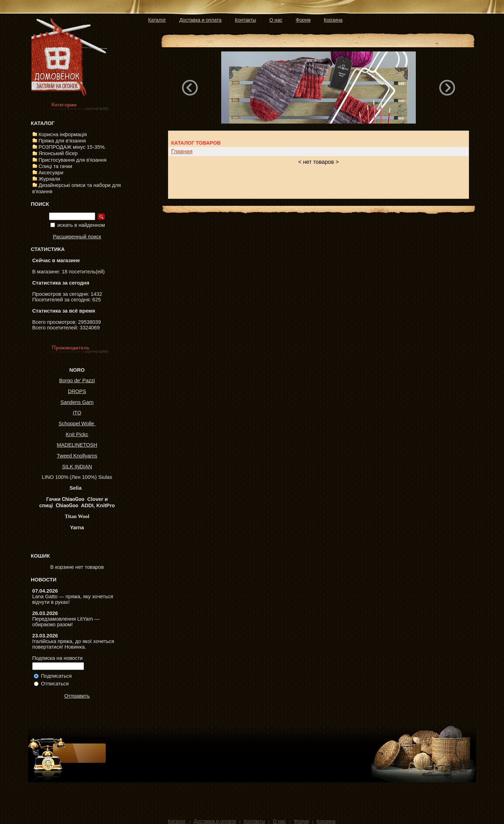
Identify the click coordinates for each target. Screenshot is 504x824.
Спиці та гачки (55, 166)
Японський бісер (58, 153)
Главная (182, 151)
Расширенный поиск (77, 237)
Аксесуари (51, 173)
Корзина (333, 20)
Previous (190, 88)
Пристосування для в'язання (72, 160)
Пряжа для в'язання (62, 141)
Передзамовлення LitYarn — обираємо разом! (66, 622)
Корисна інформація (63, 134)
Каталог (157, 20)
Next (447, 88)
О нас (276, 20)
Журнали (49, 179)
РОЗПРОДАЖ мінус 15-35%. (72, 147)
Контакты (245, 20)
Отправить (77, 696)
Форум (303, 20)
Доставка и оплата (200, 20)
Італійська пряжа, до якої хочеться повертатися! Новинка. (73, 644)
